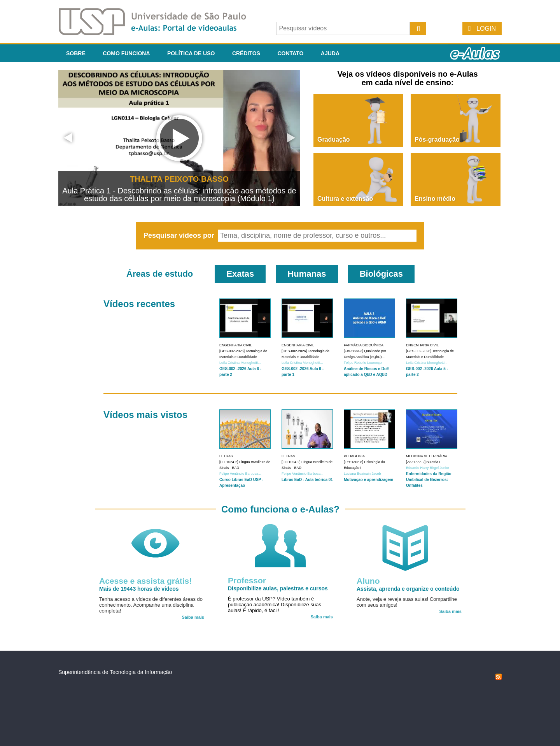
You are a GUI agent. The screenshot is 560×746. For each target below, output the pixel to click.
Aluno (368, 581)
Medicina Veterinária (427, 456)
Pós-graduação (437, 140)
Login (486, 29)
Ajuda (330, 53)
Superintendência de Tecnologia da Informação (115, 672)
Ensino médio (435, 199)
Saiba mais (193, 617)
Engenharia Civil (236, 345)
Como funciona (126, 53)
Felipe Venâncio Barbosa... (240, 474)
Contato (290, 53)
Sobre (76, 53)
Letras (226, 456)
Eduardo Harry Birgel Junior (428, 468)
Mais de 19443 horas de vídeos (139, 589)
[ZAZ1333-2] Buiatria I (423, 462)
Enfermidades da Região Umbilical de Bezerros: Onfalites (429, 480)
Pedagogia (354, 456)
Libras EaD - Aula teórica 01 (307, 480)
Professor (247, 580)
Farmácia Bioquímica (364, 345)
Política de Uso (191, 53)
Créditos (246, 53)
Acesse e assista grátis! (145, 581)
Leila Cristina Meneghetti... (240, 363)
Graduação (334, 140)
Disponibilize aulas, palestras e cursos (278, 588)
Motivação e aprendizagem (368, 480)
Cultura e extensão (345, 199)
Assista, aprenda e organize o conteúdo (408, 589)
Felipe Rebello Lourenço (363, 363)
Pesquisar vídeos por (180, 235)
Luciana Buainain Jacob (362, 474)
